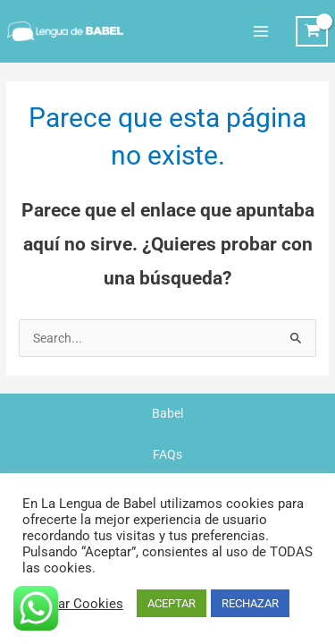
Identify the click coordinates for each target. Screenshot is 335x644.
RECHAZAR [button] (250, 603)
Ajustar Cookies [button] (75, 604)
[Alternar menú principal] (260, 31)
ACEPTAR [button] (172, 603)
